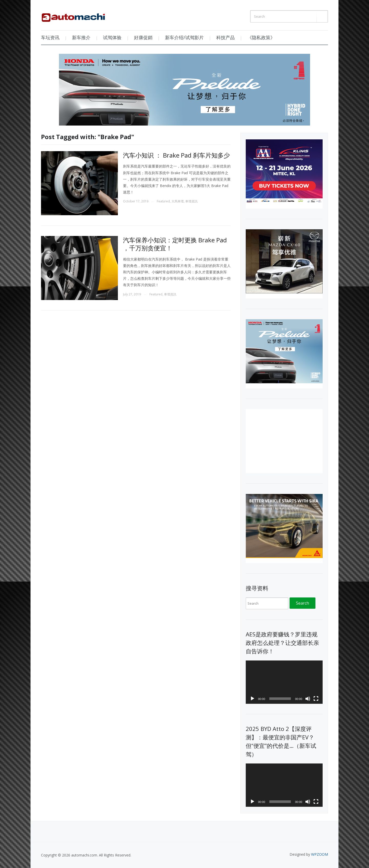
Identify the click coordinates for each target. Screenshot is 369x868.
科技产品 (225, 37)
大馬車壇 (178, 201)
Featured (163, 201)
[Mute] (308, 699)
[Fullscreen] (316, 699)
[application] (284, 682)
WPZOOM (320, 854)
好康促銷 (143, 37)
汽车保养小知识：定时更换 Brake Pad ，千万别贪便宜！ (175, 244)
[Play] (252, 699)
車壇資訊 (191, 201)
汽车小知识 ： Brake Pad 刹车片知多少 (176, 155)
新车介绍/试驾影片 (184, 37)
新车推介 (81, 37)
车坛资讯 (50, 37)
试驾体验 (112, 37)
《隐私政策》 (261, 37)
